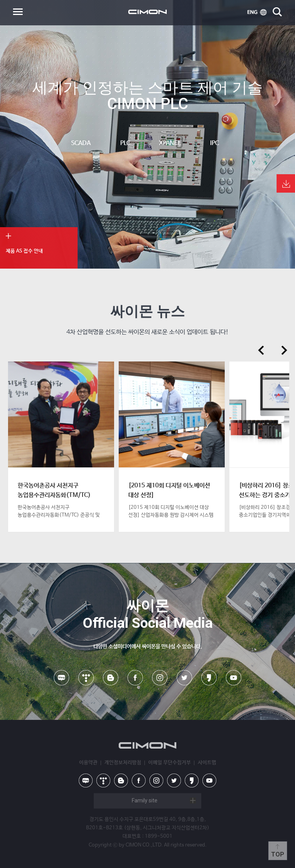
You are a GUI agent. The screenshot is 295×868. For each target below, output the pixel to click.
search (277, 12)
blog (111, 678)
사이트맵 (207, 763)
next (284, 351)
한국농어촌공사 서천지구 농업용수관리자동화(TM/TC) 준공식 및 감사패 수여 (54, 495)
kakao (209, 678)
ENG (257, 12)
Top (278, 854)
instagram (160, 678)
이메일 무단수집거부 (170, 763)
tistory (86, 678)
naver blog (61, 678)
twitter (184, 678)
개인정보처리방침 (123, 763)
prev (261, 351)
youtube (234, 678)
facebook (135, 678)
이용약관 (88, 763)
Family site (145, 800)
